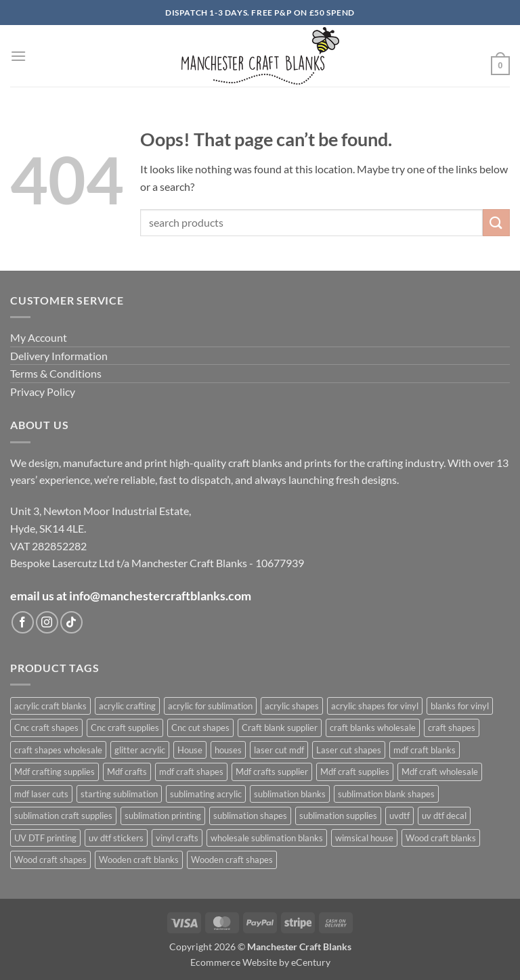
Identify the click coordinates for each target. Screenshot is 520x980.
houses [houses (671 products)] (228, 750)
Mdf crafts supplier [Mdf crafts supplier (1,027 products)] (272, 772)
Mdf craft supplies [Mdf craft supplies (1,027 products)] (355, 772)
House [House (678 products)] (190, 750)
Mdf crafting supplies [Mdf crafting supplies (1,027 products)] (55, 772)
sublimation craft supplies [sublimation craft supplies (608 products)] (63, 816)
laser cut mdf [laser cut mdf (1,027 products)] (279, 750)
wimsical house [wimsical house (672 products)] (364, 838)
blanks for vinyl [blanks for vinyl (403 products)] (460, 706)
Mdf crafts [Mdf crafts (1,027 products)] (127, 772)
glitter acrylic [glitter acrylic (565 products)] (140, 750)
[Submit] (496, 222)
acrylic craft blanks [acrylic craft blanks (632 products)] (50, 706)
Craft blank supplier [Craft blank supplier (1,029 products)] (280, 728)
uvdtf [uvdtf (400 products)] (399, 816)
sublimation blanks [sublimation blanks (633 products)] (290, 794)
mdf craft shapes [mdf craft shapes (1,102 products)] (191, 772)
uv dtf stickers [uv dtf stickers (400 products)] (116, 838)
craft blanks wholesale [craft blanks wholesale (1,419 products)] (373, 728)
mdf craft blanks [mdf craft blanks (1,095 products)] (425, 750)
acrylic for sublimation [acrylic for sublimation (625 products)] (210, 706)
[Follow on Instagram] (47, 622)
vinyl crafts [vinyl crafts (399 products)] (177, 838)
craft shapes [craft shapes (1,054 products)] (452, 728)
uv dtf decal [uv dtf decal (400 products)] (444, 816)
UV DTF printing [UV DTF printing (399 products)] (45, 838)
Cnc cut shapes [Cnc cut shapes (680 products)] (200, 728)
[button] (18, 56)
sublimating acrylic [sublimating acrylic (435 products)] (206, 794)
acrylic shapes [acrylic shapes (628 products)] (292, 706)
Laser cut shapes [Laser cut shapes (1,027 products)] (349, 750)
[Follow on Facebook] (23, 622)
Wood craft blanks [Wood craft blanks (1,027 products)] (441, 838)
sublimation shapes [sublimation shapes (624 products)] (250, 816)
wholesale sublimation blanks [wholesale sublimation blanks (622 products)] (267, 838)
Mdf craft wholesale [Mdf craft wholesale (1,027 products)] (440, 772)
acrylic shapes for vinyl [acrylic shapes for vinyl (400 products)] (375, 706)
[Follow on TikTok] (71, 622)
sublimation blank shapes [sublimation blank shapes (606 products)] (386, 794)
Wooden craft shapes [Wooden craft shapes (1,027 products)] (232, 860)
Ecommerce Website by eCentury (260, 962)
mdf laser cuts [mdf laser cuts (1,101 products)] (41, 794)
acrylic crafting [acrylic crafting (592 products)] (127, 706)
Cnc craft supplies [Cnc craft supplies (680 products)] (125, 728)
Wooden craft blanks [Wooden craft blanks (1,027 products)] (139, 860)
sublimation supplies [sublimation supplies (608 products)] (338, 816)
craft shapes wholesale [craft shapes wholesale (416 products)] (58, 750)
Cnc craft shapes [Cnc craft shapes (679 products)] (46, 728)
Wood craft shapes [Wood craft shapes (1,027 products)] (50, 860)
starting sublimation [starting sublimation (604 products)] (119, 794)
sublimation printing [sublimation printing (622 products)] (163, 816)
